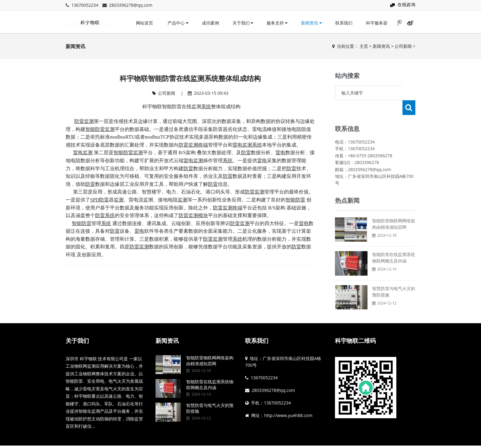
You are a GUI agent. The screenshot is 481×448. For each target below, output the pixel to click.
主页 (364, 46)
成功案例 (210, 23)
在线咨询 (406, 4)
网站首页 (144, 23)
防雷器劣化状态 (230, 129)
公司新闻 (403, 46)
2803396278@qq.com (131, 5)
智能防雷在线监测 (182, 107)
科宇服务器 (377, 23)
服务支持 (277, 23)
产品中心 (178, 23)
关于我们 (243, 23)
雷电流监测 (141, 200)
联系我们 (344, 23)
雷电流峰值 (264, 129)
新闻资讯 (311, 23)
